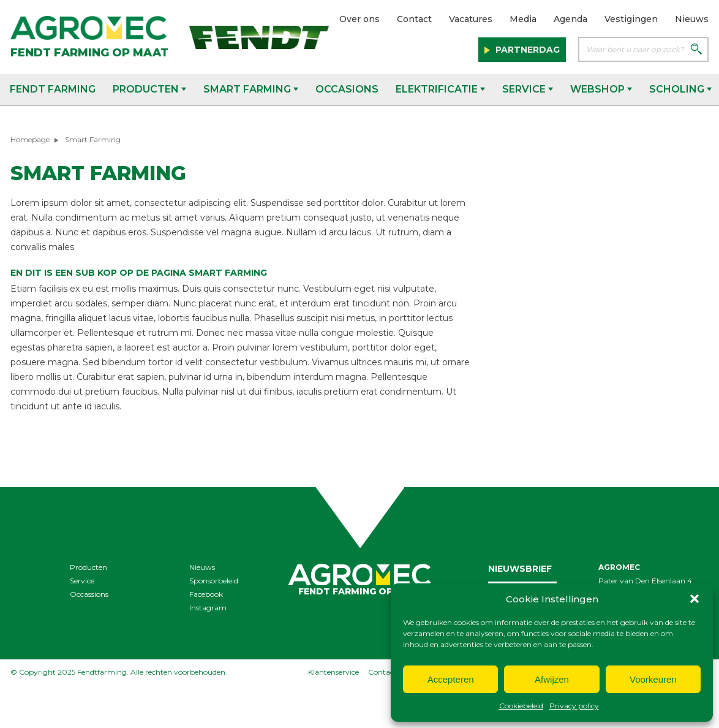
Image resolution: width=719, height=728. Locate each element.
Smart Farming (251, 89)
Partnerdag (526, 50)
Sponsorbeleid (214, 581)
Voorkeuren (653, 679)
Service (528, 89)
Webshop (601, 89)
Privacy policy (574, 706)
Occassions (89, 594)
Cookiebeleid (521, 706)
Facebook (206, 594)
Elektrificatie (440, 89)
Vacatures (471, 19)
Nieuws (692, 19)
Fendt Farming (53, 89)
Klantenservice (333, 672)
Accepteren (451, 679)
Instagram (208, 608)
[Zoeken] (696, 50)
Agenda (570, 19)
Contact (414, 19)
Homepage (30, 139)
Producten (149, 89)
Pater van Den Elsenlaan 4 (645, 581)
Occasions (347, 89)
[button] (695, 599)
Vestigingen (631, 19)
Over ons (359, 19)
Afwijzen (552, 679)
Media (523, 19)
